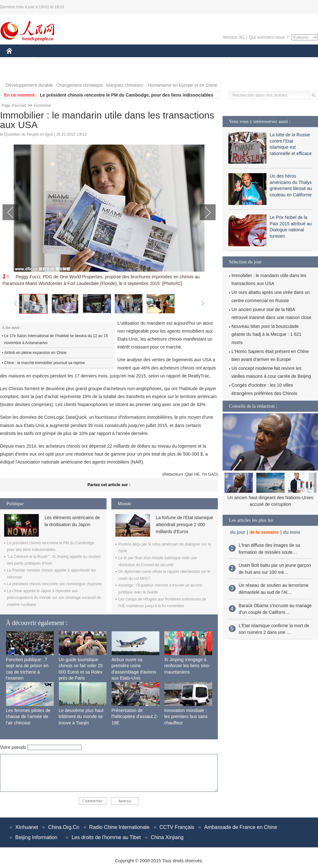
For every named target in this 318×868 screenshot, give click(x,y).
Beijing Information (36, 837)
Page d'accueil (14, 105)
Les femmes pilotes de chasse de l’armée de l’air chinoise (28, 717)
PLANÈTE (226, 60)
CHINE (17, 60)
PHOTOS (19, 73)
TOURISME (279, 60)
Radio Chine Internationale (119, 827)
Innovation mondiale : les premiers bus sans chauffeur (186, 717)
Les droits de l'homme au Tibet (106, 837)
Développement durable (29, 85)
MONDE (74, 60)
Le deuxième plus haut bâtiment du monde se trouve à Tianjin (81, 717)
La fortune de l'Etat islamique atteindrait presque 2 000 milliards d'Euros (184, 525)
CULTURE (157, 60)
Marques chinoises (125, 85)
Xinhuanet (27, 827)
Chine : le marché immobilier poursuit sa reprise (45, 363)
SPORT (251, 60)
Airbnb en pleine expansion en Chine (35, 353)
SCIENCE (129, 60)
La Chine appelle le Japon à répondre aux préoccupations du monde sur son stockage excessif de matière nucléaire (54, 598)
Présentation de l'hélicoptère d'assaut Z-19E (135, 717)
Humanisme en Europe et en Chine (182, 85)
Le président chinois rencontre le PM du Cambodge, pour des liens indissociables (126, 95)
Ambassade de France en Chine (241, 827)
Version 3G (234, 37)
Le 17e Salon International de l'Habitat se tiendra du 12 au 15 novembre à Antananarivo (56, 339)
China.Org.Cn (64, 827)
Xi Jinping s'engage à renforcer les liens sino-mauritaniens (187, 666)
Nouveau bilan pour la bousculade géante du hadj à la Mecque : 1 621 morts (266, 334)
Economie (42, 105)
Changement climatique (80, 85)
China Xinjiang (167, 837)
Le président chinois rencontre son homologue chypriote (54, 584)
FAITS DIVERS (192, 60)
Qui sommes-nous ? (269, 37)
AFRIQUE (101, 60)
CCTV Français (177, 827)
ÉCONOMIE (45, 60)
